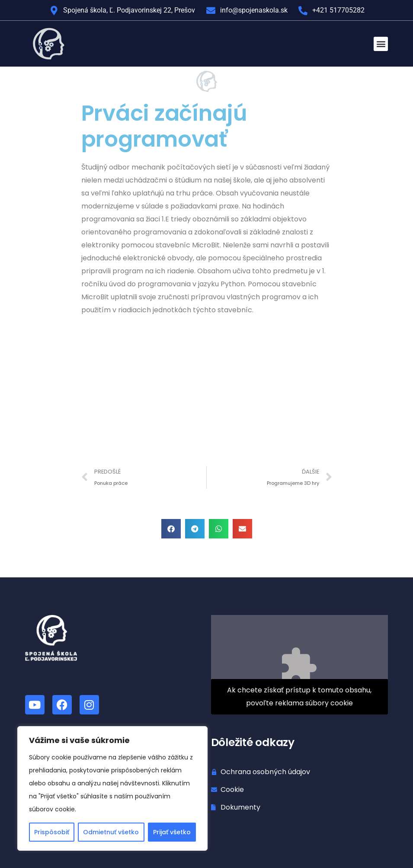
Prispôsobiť (52, 832)
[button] (381, 44)
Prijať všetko (172, 832)
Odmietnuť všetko (111, 832)
